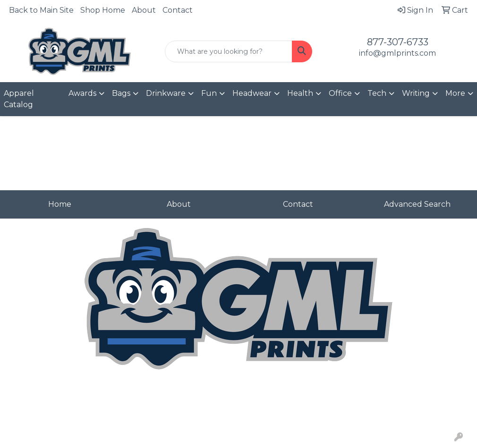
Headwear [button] (252, 93)
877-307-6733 (398, 42)
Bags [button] (121, 93)
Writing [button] (416, 93)
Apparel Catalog (19, 99)
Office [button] (340, 93)
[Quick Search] (229, 51)
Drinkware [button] (166, 93)
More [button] (455, 93)
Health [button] (300, 93)
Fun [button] (209, 93)
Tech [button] (377, 93)
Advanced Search (417, 204)
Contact (178, 10)
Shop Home (103, 10)
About (144, 10)
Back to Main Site (41, 10)
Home (60, 204)
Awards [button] (82, 93)
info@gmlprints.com (397, 53)
